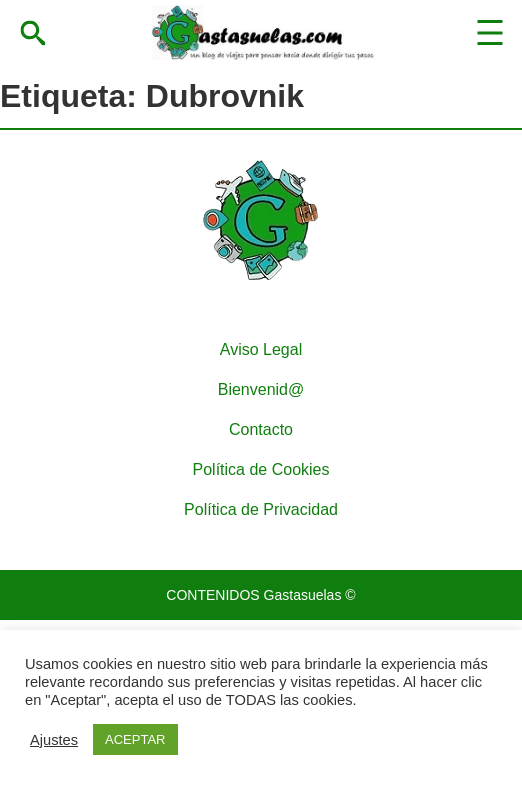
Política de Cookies (261, 469)
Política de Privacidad (261, 509)
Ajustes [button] (54, 740)
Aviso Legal (261, 349)
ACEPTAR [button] (135, 739)
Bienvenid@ (261, 389)
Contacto (261, 429)
